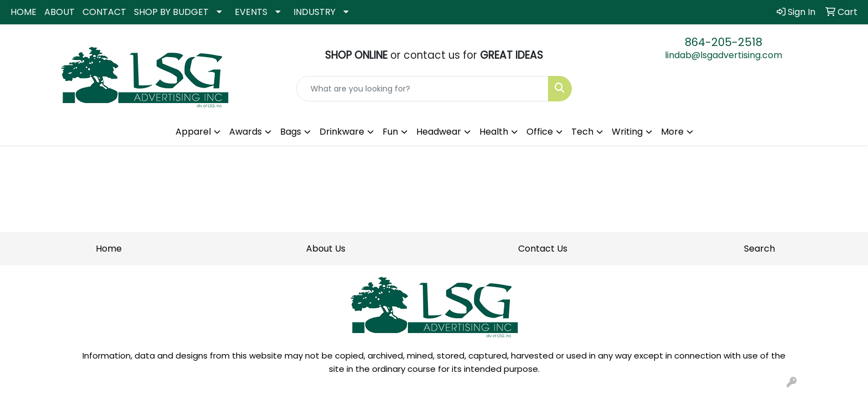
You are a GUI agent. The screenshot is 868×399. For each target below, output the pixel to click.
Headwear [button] (439, 132)
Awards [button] (246, 132)
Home (109, 249)
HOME (24, 12)
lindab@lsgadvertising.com (724, 55)
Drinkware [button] (342, 132)
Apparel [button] (193, 132)
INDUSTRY (314, 12)
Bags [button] (291, 132)
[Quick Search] (423, 89)
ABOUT (60, 12)
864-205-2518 (724, 42)
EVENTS (251, 12)
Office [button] (540, 132)
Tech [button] (582, 132)
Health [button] (494, 132)
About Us (326, 249)
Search (759, 249)
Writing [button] (627, 132)
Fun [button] (390, 132)
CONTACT (104, 12)
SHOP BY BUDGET (171, 12)
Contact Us (543, 249)
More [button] (672, 132)
